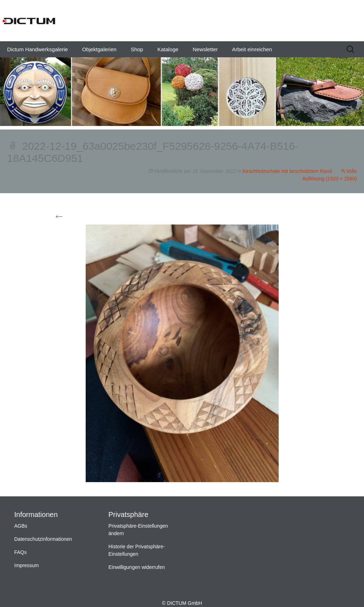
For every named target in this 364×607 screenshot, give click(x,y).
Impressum (26, 565)
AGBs (21, 526)
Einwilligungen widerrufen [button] (137, 567)
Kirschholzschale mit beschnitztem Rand (287, 171)
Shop (137, 49)
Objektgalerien (99, 49)
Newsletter (205, 49)
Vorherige (72, 217)
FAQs (20, 552)
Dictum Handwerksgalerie (38, 49)
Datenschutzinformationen (43, 539)
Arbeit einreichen (252, 49)
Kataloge (168, 49)
